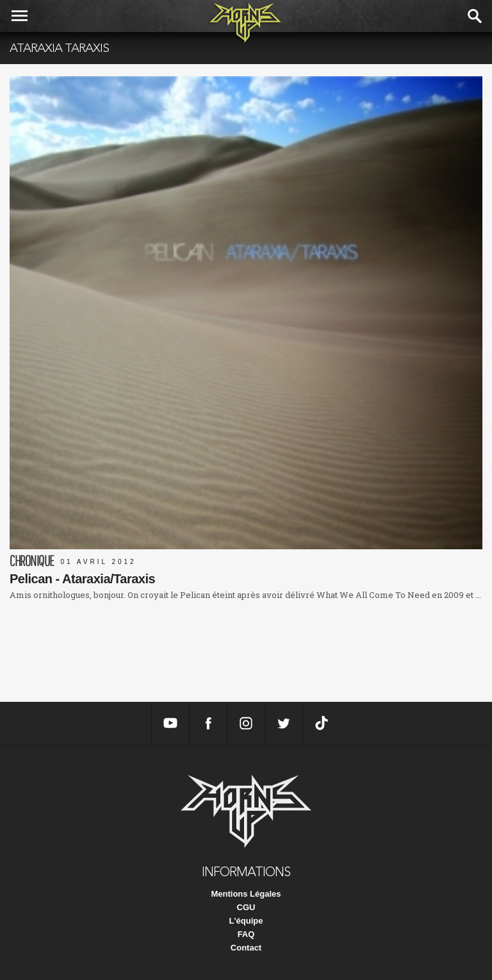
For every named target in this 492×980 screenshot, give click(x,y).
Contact (246, 948)
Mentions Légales (246, 894)
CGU (246, 907)
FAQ (246, 934)
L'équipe (246, 921)
